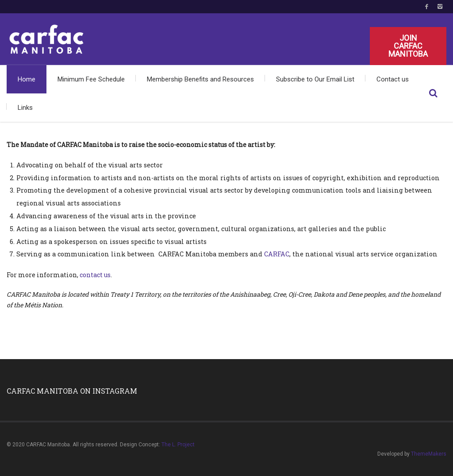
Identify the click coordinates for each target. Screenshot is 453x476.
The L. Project (178, 445)
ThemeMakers (429, 454)
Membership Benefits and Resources (200, 79)
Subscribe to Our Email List (315, 79)
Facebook (426, 7)
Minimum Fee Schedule (91, 79)
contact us (95, 275)
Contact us (393, 79)
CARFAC (277, 254)
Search (433, 93)
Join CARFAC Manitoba (408, 46)
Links (25, 108)
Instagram (440, 7)
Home (27, 79)
